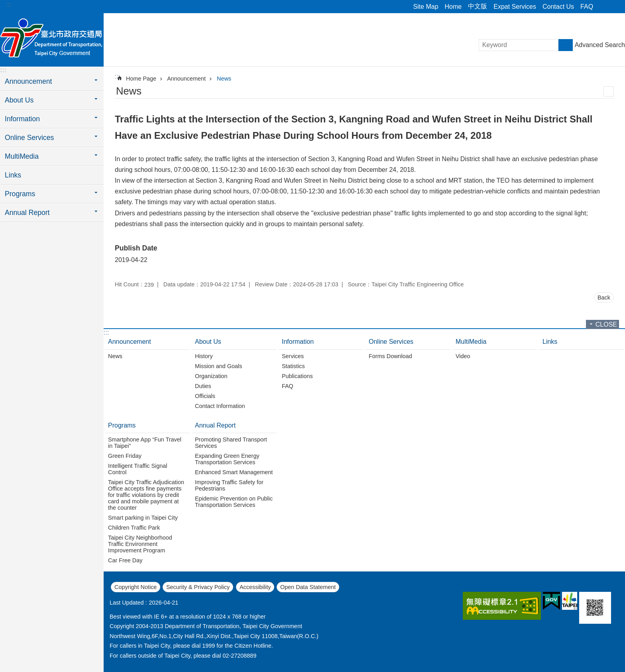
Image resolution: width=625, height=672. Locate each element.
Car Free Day (125, 560)
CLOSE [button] (606, 324)
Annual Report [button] (27, 213)
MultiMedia (471, 342)
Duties (203, 386)
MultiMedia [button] (22, 156)
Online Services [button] (29, 138)
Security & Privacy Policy (198, 587)
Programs (122, 425)
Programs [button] (20, 194)
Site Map (426, 7)
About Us (208, 342)
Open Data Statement (308, 587)
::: (9, 5)
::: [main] (117, 76)
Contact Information (220, 406)
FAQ (587, 7)
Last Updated (127, 603)
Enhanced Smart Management (234, 472)
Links (13, 175)
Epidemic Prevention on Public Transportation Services (234, 502)
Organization (211, 376)
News (224, 79)
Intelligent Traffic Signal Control (138, 469)
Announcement (186, 79)
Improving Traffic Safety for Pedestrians (229, 485)
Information (298, 342)
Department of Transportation (52, 39)
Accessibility (255, 587)
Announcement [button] (28, 81)
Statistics (293, 366)
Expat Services (515, 7)
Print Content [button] (609, 91)
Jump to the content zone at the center (4, 4)
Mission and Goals (218, 366)
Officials (205, 396)
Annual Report (215, 425)
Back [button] (604, 298)
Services (293, 356)
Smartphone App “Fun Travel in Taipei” (145, 443)
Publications (297, 376)
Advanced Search (600, 45)
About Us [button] (19, 100)
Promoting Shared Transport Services (231, 443)
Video (463, 356)
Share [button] (603, 7)
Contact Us (558, 7)
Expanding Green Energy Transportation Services (227, 459)
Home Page (141, 79)
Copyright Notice (136, 587)
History (204, 356)
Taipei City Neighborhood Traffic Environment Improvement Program (140, 544)
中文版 (478, 6)
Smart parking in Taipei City (143, 518)
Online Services (391, 342)
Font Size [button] (614, 7)
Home (453, 7)
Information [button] (22, 119)
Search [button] (566, 45)
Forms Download (390, 356)
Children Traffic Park (134, 528)
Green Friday (125, 456)
